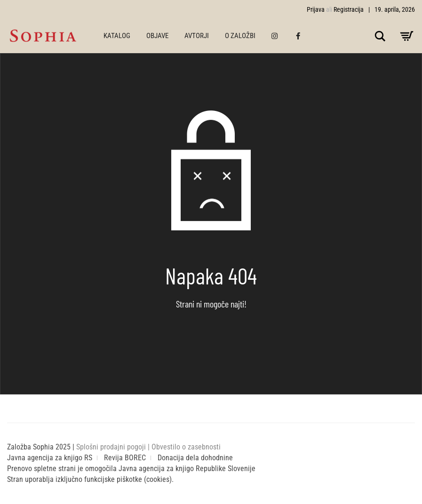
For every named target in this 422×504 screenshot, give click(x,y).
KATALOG (117, 36)
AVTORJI (197, 36)
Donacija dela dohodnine (195, 458)
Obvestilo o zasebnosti (186, 447)
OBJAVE (157, 36)
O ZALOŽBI (240, 36)
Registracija (349, 9)
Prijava (316, 9)
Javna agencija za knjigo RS (50, 458)
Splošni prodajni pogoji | (114, 447)
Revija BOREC (125, 458)
